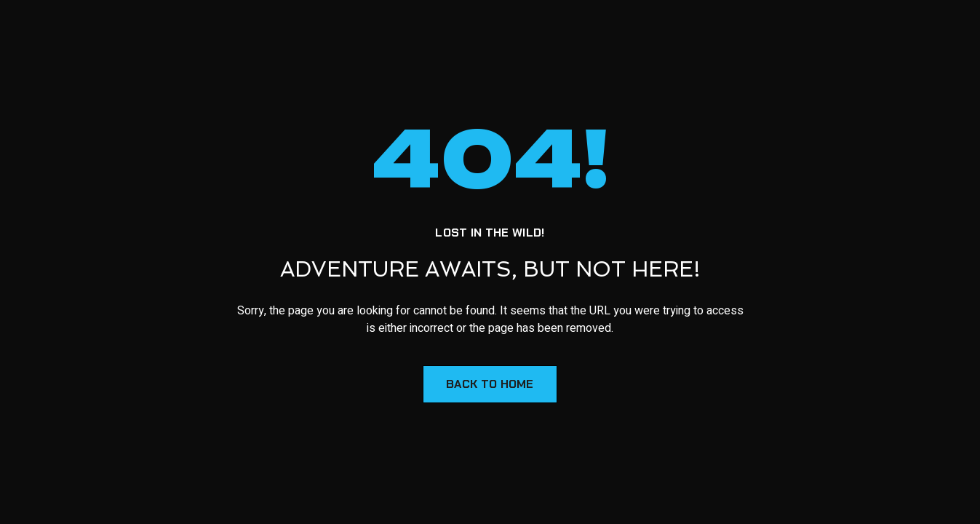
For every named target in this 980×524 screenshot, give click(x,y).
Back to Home (490, 384)
